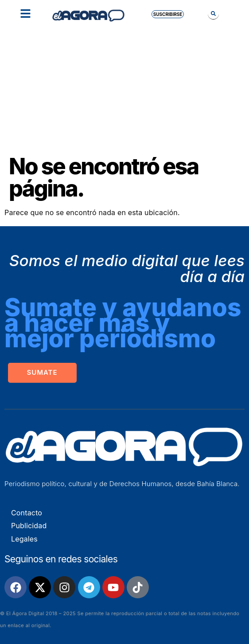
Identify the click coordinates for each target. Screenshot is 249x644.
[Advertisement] (124, 89)
